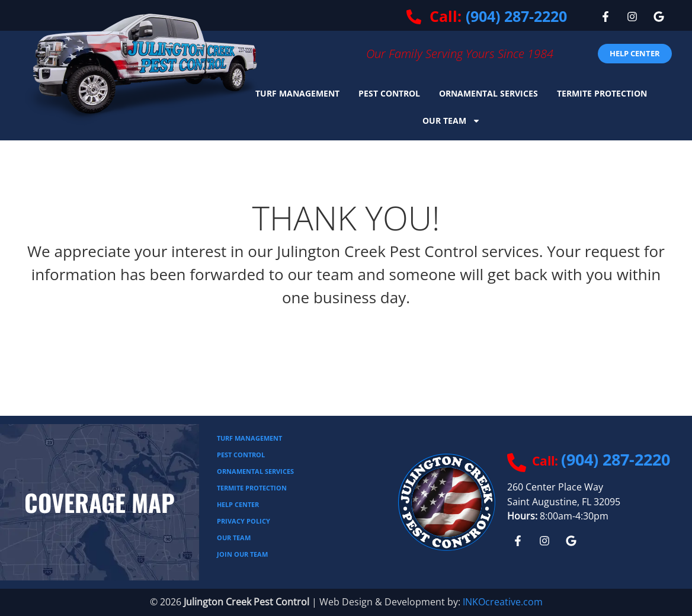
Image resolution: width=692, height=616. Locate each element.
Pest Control (389, 93)
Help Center (238, 504)
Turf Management (297, 93)
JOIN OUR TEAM (242, 554)
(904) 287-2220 (516, 16)
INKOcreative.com (503, 602)
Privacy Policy (244, 521)
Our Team (451, 121)
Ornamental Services (488, 93)
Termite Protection (602, 93)
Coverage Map (100, 502)
